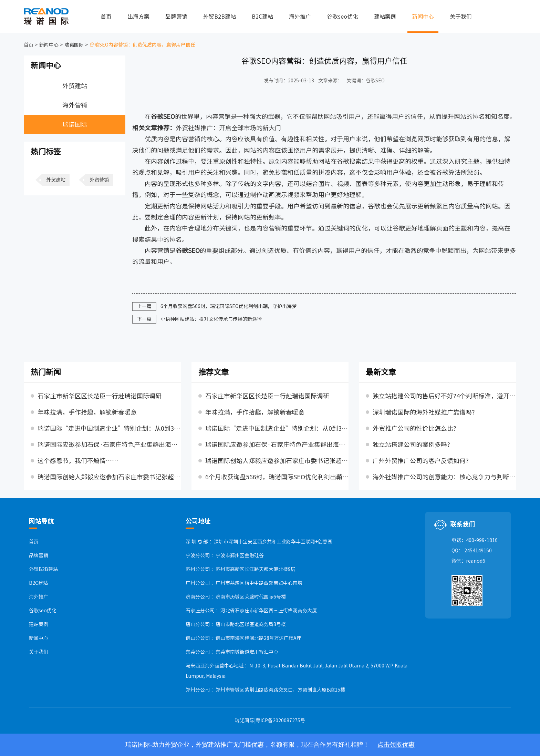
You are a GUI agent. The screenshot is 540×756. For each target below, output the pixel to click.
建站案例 (385, 17)
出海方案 (138, 17)
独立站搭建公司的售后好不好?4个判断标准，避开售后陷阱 (444, 396)
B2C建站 (262, 17)
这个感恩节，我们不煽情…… (78, 461)
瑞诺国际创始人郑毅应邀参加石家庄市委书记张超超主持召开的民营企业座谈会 (109, 477)
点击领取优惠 (396, 745)
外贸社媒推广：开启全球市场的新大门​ (228, 128)
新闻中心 (423, 17)
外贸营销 (99, 180)
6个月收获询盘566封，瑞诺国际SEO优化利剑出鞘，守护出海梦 (229, 306)
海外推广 (300, 17)
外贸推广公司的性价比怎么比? (414, 428)
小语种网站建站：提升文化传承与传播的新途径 (211, 319)
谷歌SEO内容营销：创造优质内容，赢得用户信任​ (142, 45)
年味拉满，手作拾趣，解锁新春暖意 (87, 412)
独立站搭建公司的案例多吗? (411, 445)
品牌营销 (176, 17)
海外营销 (75, 105)
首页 (106, 17)
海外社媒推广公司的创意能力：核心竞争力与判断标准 (444, 477)
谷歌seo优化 (342, 17)
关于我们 (461, 17)
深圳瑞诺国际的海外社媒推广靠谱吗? (424, 412)
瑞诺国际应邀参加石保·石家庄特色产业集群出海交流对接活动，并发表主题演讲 (109, 445)
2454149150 (478, 551)
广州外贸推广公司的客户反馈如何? (421, 461)
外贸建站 (75, 86)
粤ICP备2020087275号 (280, 721)
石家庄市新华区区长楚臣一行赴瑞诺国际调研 (100, 396)
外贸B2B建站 (220, 17)
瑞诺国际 (74, 45)
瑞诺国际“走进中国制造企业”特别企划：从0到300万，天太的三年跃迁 (109, 428)
